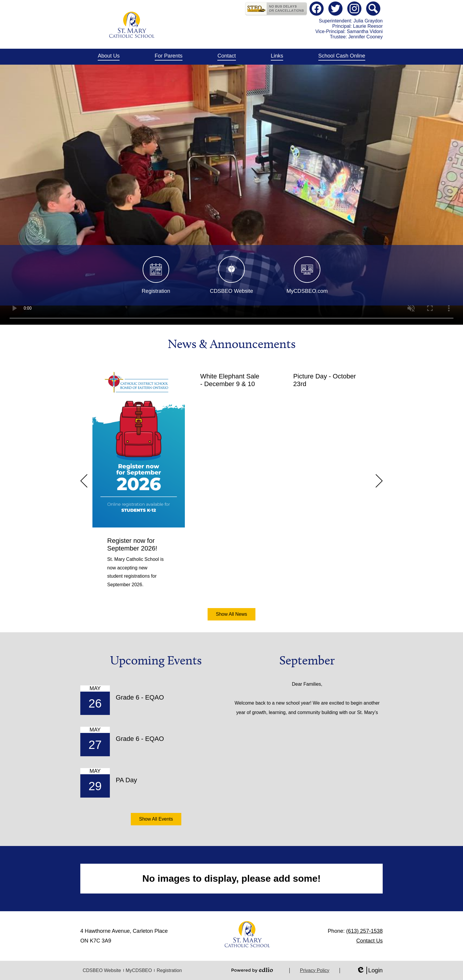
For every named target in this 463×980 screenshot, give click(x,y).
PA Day (126, 780)
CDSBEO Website (102, 970)
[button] (109, 57)
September (307, 660)
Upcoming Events (156, 660)
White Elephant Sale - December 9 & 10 (230, 380)
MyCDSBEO (139, 970)
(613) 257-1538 (364, 931)
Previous (84, 481)
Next (379, 481)
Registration (169, 970)
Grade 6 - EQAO (140, 697)
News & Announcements (232, 344)
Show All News (231, 614)
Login (370, 970)
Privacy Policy (315, 970)
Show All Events (156, 819)
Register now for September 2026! (132, 544)
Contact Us (370, 941)
